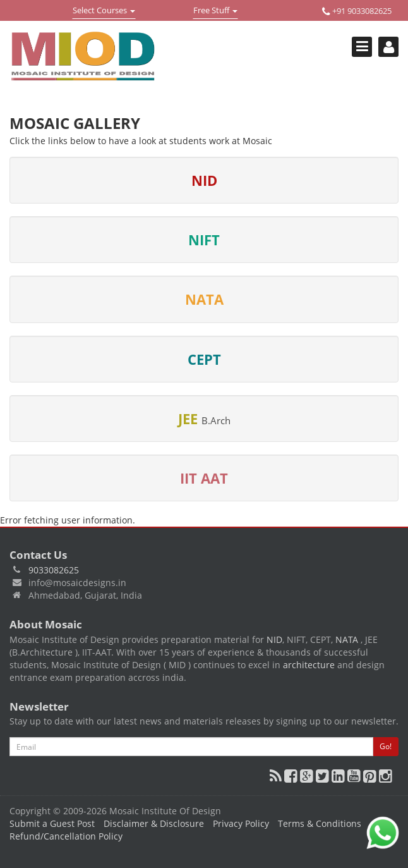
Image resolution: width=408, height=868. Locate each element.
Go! (386, 746)
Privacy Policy (241, 823)
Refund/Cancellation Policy (66, 836)
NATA (348, 639)
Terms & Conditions (320, 823)
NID (274, 639)
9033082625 (54, 570)
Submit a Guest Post (52, 823)
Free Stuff (215, 11)
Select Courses (104, 11)
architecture (309, 665)
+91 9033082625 (357, 11)
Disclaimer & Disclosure (154, 823)
